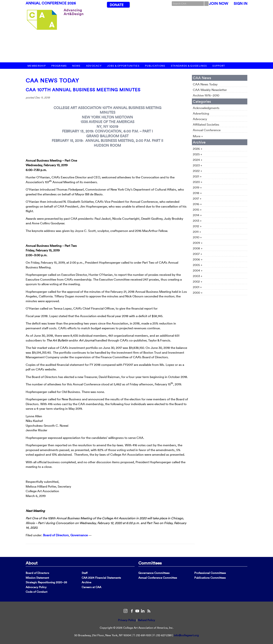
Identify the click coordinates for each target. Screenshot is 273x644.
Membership (37, 66)
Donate (117, 5)
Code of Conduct (36, 592)
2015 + (197, 209)
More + (198, 136)
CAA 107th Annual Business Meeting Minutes (83, 90)
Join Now (219, 4)
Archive (86, 582)
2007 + (198, 254)
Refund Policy (146, 620)
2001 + (197, 287)
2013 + (197, 221)
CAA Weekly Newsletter (210, 90)
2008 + (198, 248)
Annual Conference (207, 130)
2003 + (198, 276)
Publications (155, 66)
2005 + (198, 265)
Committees (150, 563)
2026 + (198, 149)
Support (219, 66)
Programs (59, 66)
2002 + (198, 281)
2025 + (198, 154)
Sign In (240, 4)
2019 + (197, 187)
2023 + (198, 165)
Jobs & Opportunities (123, 66)
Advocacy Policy (36, 587)
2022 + (198, 171)
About (32, 563)
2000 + (198, 292)
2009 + (198, 243)
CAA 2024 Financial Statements (101, 578)
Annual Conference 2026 (51, 3)
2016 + (197, 204)
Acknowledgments (206, 108)
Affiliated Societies (206, 124)
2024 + (198, 160)
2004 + (198, 270)
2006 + (198, 259)
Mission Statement (37, 578)
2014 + (197, 215)
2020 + (198, 182)
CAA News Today (52, 81)
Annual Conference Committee (158, 578)
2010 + (197, 237)
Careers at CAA (91, 587)
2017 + (197, 198)
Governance (79, 535)
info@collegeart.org (186, 635)
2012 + (197, 226)
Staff (85, 573)
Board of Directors (56, 535)
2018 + (197, 193)
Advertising (201, 113)
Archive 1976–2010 (206, 95)
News (76, 66)
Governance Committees (154, 573)
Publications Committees (210, 578)
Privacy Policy (127, 620)
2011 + (197, 232)
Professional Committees (210, 573)
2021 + (197, 176)
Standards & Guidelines (189, 66)
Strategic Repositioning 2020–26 (46, 582)
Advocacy (94, 66)
